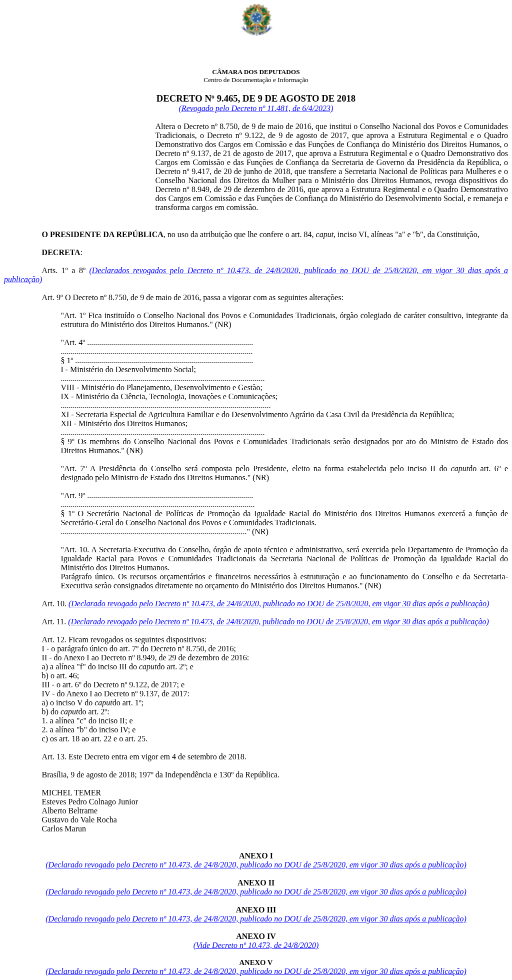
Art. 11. (54, 622)
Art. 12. (54, 640)
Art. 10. (54, 604)
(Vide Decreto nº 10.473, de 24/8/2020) (256, 945)
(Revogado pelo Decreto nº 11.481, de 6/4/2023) (256, 108)
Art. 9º (52, 297)
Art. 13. (54, 757)
